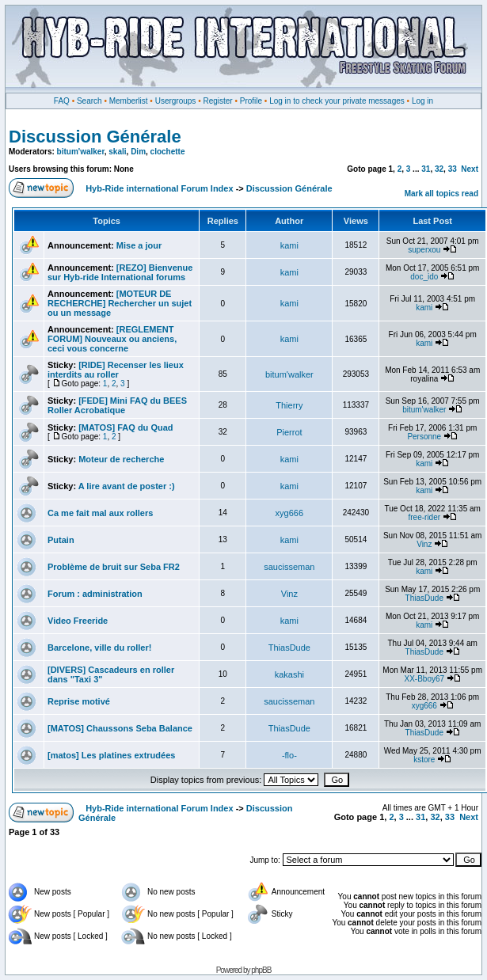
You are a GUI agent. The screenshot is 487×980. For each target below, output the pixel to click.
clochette (168, 152)
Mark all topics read (441, 194)
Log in (422, 101)
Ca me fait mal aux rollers (100, 513)
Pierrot (289, 432)
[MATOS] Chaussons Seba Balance (120, 728)
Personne (424, 437)
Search (89, 101)
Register (217, 101)
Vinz (424, 544)
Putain (61, 540)
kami (289, 245)
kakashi (289, 674)
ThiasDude (424, 598)
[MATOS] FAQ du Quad (126, 427)
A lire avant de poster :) (127, 486)
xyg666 (289, 513)
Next (470, 169)
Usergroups (176, 101)
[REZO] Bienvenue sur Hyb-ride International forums (120, 272)
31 (426, 169)
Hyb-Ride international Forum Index (159, 188)
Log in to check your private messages (337, 101)
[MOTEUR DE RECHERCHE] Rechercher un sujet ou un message (120, 303)
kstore (424, 760)
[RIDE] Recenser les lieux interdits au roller (116, 370)
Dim (138, 152)
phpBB (261, 970)
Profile (251, 101)
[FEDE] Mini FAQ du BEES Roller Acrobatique (117, 405)
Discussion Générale (95, 137)
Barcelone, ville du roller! (99, 648)
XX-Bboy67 (424, 679)
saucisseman (289, 567)
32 (439, 169)
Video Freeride (78, 621)
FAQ (62, 101)
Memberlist (129, 101)
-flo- (289, 755)
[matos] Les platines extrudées (111, 755)
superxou (424, 250)
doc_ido (424, 277)
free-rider (425, 517)
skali (117, 152)
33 (453, 169)
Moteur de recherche (121, 459)
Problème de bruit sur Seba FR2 (114, 567)
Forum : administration (95, 594)
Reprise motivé (79, 701)
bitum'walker (81, 152)
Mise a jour (139, 245)
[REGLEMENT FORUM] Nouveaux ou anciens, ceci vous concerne (112, 339)
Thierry (289, 405)
